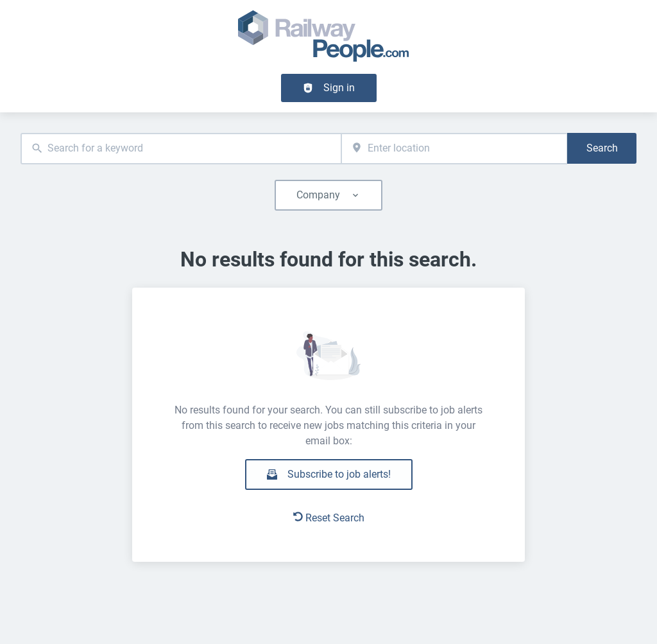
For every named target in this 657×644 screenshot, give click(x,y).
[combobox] (181, 149)
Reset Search (329, 518)
